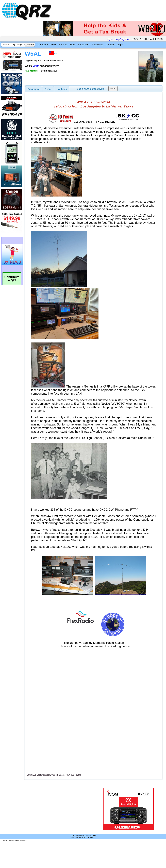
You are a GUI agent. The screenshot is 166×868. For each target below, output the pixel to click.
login (110, 39)
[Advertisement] (61, 809)
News (53, 45)
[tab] (34, 89)
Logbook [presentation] (62, 89)
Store (72, 45)
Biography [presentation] (34, 89)
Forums (63, 45)
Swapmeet (84, 45)
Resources (98, 45)
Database (43, 45)
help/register (122, 39)
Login (120, 45)
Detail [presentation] (48, 89)
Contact (110, 45)
